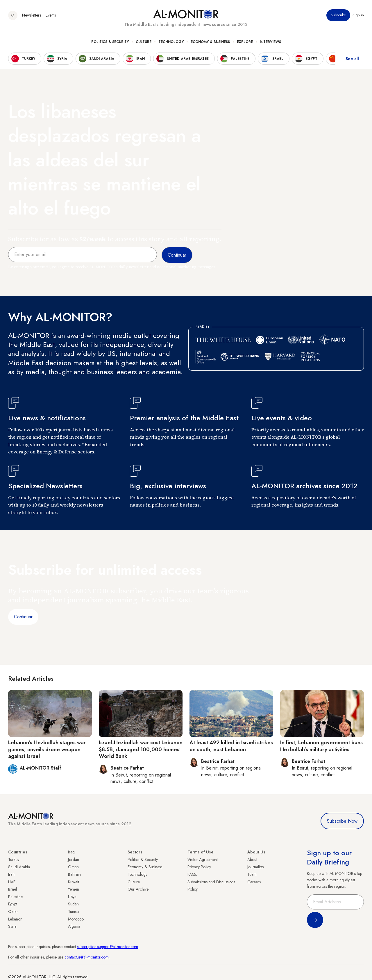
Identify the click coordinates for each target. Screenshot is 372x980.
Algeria (74, 926)
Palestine (15, 897)
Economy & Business (210, 44)
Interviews (270, 44)
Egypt (13, 904)
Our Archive (138, 889)
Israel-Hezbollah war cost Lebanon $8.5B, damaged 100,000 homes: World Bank (141, 749)
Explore (245, 44)
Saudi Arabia (19, 867)
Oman (73, 867)
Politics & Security (110, 44)
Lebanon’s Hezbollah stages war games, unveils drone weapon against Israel (47, 749)
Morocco (76, 919)
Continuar (23, 617)
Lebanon (15, 919)
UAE (12, 882)
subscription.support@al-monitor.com (108, 947)
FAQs (192, 874)
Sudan (73, 904)
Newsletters (32, 17)
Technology (171, 44)
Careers (254, 882)
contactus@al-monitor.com (87, 957)
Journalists (255, 867)
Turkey (14, 860)
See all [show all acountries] (352, 61)
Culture (144, 44)
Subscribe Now (342, 821)
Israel (12, 889)
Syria (12, 926)
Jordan (74, 860)
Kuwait (74, 882)
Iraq (71, 852)
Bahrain (74, 874)
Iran (11, 874)
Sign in (358, 17)
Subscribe (338, 17)
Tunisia (74, 911)
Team (252, 874)
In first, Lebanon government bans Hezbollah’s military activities (321, 746)
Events (51, 17)
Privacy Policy (199, 867)
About (252, 860)
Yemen (74, 889)
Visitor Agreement (203, 860)
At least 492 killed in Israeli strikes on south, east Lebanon (231, 746)
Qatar (13, 911)
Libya (72, 897)
